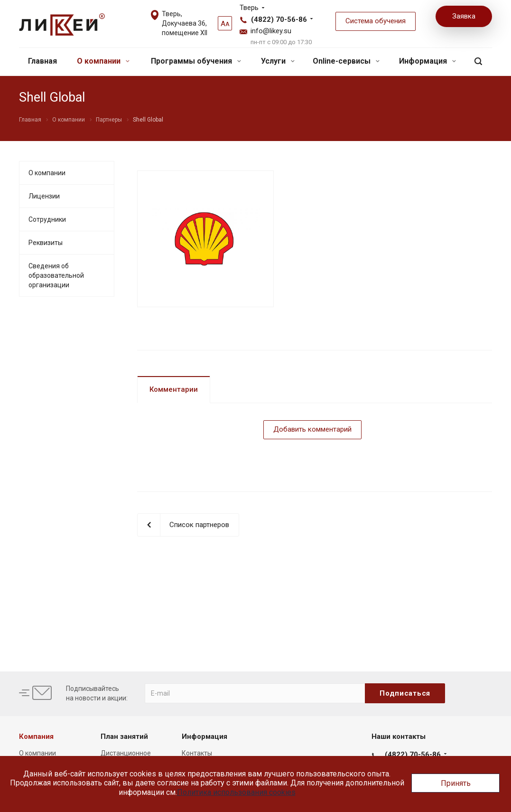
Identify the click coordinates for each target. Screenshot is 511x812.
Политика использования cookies (236, 792)
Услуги (278, 61)
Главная (42, 61)
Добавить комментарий (312, 429)
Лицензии (44, 196)
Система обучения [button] (376, 21)
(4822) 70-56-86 (279, 19)
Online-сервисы (346, 61)
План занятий (124, 736)
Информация (427, 61)
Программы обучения (196, 61)
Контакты (197, 753)
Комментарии (174, 389)
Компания (36, 736)
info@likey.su (271, 31)
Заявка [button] (464, 16)
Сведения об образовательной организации (56, 275)
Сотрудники (47, 219)
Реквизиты (46, 243)
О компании (103, 61)
